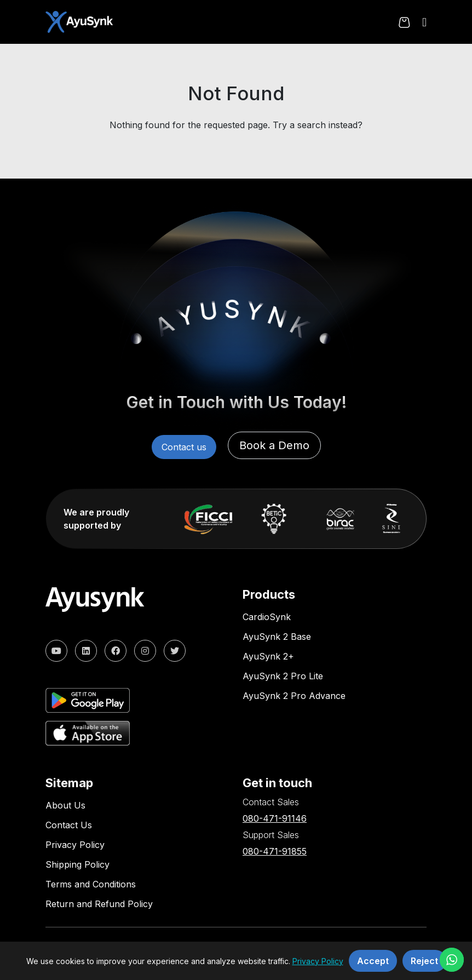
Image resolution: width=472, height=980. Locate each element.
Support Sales (271, 835)
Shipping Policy (77, 864)
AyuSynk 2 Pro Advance (294, 696)
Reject (424, 961)
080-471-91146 (275, 818)
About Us (65, 805)
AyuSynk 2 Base (277, 637)
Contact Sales (271, 802)
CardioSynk (267, 617)
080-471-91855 (275, 851)
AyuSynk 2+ (268, 656)
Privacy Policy (75, 845)
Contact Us (69, 825)
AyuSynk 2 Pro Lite (283, 676)
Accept (373, 961)
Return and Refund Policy (99, 904)
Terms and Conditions (91, 884)
